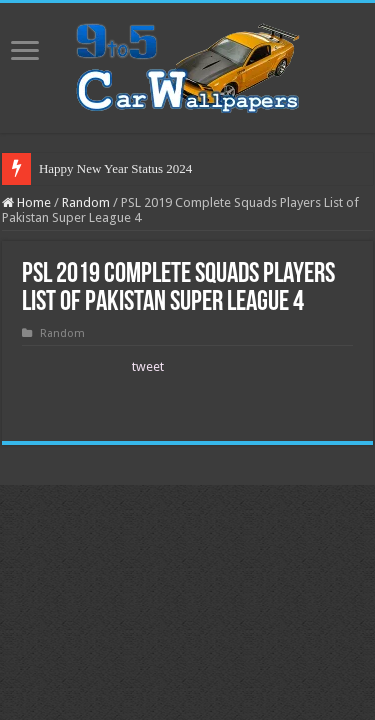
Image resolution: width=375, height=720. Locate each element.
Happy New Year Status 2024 (115, 168)
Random (86, 202)
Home (26, 202)
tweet (148, 366)
